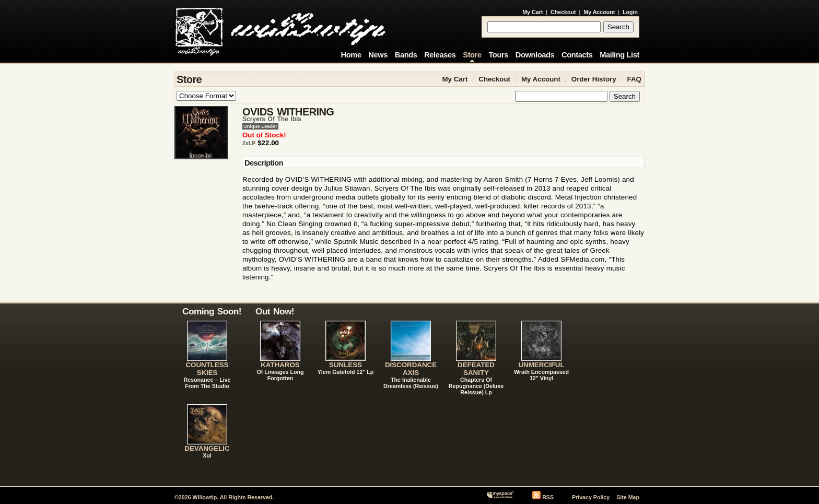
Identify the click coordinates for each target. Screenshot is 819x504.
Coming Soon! (212, 311)
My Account (599, 12)
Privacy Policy (591, 497)
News (378, 55)
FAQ (634, 79)
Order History (594, 79)
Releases (440, 55)
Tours (498, 55)
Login (630, 12)
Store (472, 55)
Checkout (563, 12)
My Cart (533, 12)
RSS (548, 497)
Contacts (577, 55)
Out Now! (275, 311)
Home (351, 55)
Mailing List (619, 55)
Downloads (535, 55)
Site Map (628, 497)
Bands (406, 55)
